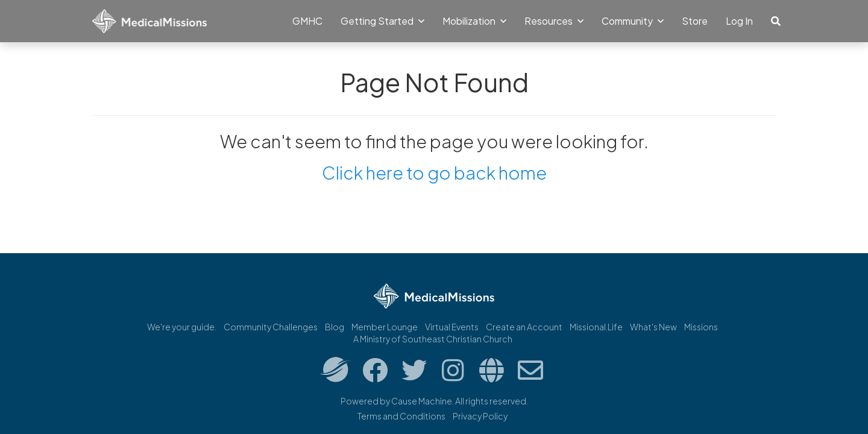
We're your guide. (182, 327)
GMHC (307, 21)
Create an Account (524, 327)
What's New (653, 327)
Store (695, 21)
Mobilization (474, 21)
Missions (701, 327)
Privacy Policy (480, 416)
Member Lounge (385, 327)
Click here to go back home (434, 172)
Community (633, 21)
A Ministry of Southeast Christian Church (433, 339)
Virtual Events (452, 327)
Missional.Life (596, 327)
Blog (335, 327)
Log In (739, 21)
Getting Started (382, 21)
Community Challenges (271, 327)
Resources (554, 21)
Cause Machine (422, 401)
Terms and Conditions (401, 416)
